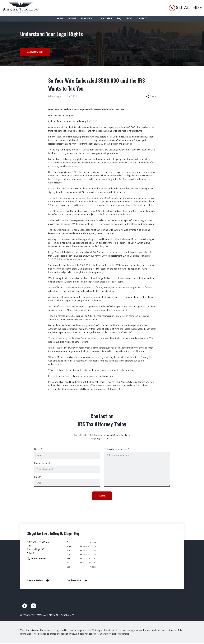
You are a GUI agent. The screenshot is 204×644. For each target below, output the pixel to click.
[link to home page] (21, 8)
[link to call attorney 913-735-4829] (185, 8)
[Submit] (102, 497)
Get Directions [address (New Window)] (77, 582)
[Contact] (142, 19)
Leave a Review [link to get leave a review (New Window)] (38, 582)
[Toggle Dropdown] (94, 18)
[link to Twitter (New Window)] (34, 607)
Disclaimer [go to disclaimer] (68, 616)
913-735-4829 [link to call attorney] (37, 560)
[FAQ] (119, 19)
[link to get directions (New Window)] (45, 550)
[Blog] (129, 19)
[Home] (60, 19)
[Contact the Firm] (35, 52)
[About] (72, 19)
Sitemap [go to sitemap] (54, 616)
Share (151, 96)
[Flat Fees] (106, 19)
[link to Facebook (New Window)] (25, 607)
